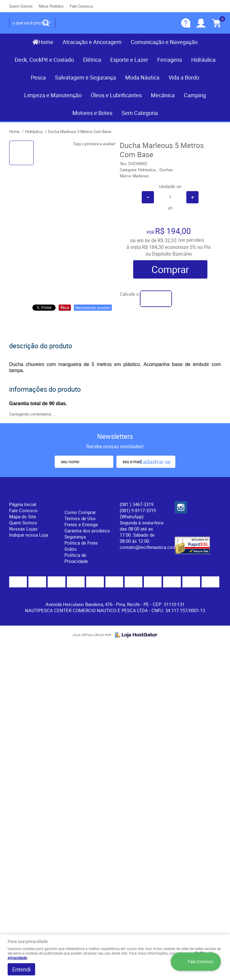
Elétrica (92, 60)
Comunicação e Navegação (164, 42)
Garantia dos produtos (87, 531)
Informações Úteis (82, 498)
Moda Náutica (142, 77)
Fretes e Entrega (81, 524)
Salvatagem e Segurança (86, 77)
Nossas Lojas (23, 529)
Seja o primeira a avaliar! (94, 144)
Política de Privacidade (76, 558)
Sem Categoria (140, 113)
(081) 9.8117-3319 (138, 513)
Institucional (26, 494)
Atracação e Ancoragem (92, 42)
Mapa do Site (23, 516)
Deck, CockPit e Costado (44, 60)
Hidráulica (203, 60)
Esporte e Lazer (129, 60)
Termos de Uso (80, 518)
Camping (195, 95)
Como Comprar (80, 512)
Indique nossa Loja (29, 535)
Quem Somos (21, 6)
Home (46, 42)
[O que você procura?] (46, 23)
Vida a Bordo (184, 77)
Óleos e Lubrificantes (116, 95)
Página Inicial (23, 504)
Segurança (75, 537)
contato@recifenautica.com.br (151, 547)
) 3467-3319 (137, 504)
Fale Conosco (81, 6)
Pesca (38, 77)
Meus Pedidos (51, 6)
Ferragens (170, 60)
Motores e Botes (92, 113)
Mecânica (163, 95)
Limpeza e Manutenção (53, 95)
